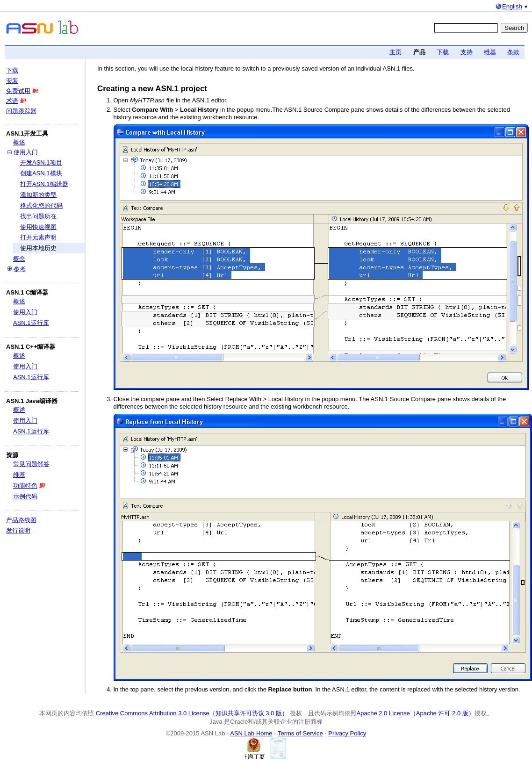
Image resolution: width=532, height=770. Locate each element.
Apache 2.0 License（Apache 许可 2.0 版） (416, 713)
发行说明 (18, 530)
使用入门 (26, 152)
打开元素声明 (38, 237)
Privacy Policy (347, 733)
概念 (19, 259)
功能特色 (25, 486)
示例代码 (25, 496)
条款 (513, 52)
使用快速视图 (38, 227)
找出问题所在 (38, 216)
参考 (20, 269)
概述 (19, 142)
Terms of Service (300, 733)
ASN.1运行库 (31, 323)
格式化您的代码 (41, 205)
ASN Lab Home (251, 733)
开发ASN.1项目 (41, 162)
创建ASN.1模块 (41, 173)
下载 (443, 52)
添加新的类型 (38, 195)
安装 (12, 81)
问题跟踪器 (21, 111)
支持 (467, 52)
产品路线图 (21, 520)
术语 (12, 101)
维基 (490, 52)
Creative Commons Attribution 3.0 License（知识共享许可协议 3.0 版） (192, 713)
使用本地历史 (38, 248)
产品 (419, 52)
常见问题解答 (31, 464)
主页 (395, 52)
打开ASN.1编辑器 (44, 184)
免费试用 (18, 91)
